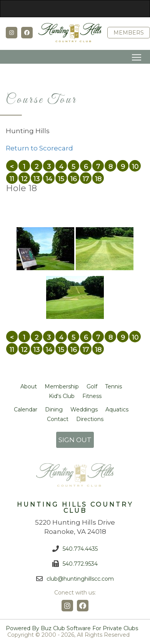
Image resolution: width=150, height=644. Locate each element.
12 (24, 179)
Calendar (26, 410)
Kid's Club (62, 396)
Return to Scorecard (39, 148)
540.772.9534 (80, 564)
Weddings (84, 410)
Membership (62, 386)
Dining (54, 410)
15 (61, 179)
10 (135, 167)
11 (12, 179)
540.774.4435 (80, 549)
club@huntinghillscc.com (80, 579)
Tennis (113, 386)
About (29, 386)
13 (37, 179)
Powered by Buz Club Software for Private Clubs (72, 628)
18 (98, 179)
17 (86, 179)
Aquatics (117, 410)
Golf (92, 386)
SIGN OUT (75, 440)
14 (49, 179)
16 (74, 179)
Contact (58, 419)
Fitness (92, 396)
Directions (90, 419)
